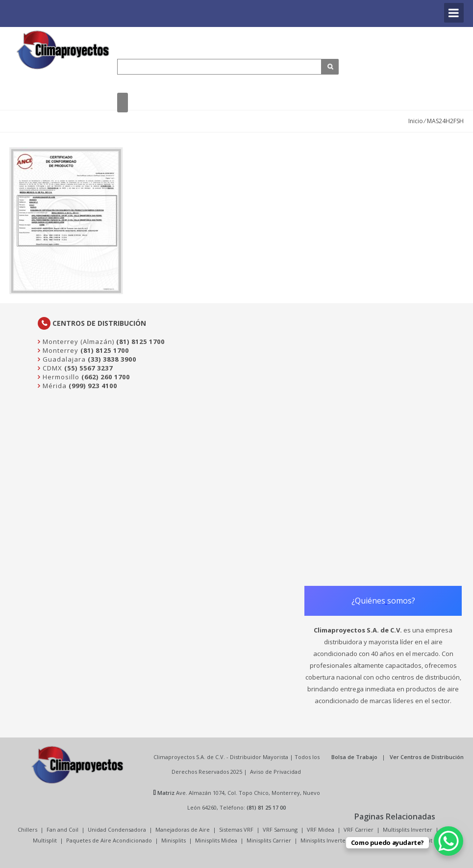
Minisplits (174, 840)
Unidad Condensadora (117, 829)
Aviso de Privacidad (275, 772)
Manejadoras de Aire (183, 829)
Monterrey (60, 350)
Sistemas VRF (236, 829)
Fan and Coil (62, 829)
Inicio (416, 121)
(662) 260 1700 (106, 377)
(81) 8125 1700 (140, 342)
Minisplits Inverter (324, 840)
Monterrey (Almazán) (77, 342)
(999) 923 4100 (93, 386)
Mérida (54, 386)
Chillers (27, 829)
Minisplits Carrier (269, 840)
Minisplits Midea (216, 840)
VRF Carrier (359, 829)
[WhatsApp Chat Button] (448, 841)
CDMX (51, 368)
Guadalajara (63, 359)
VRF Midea (321, 829)
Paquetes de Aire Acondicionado (109, 840)
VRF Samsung (280, 829)
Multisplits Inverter (408, 829)
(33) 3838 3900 (112, 359)
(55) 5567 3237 (88, 368)
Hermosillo (60, 377)
